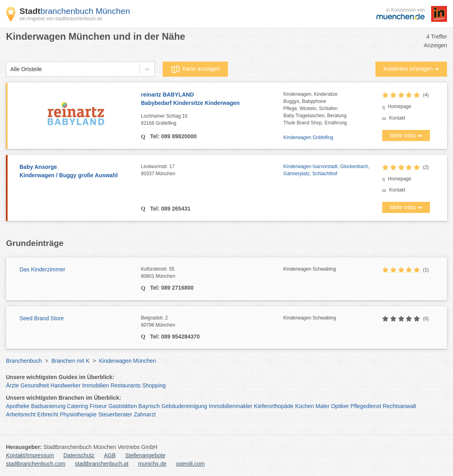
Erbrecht (48, 414)
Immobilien (95, 385)
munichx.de (152, 464)
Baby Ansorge (76, 172)
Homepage (400, 106)
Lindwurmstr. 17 (212, 170)
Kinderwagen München (127, 361)
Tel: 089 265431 (169, 209)
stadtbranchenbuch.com (36, 464)
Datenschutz (79, 455)
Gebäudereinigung (184, 406)
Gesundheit (35, 385)
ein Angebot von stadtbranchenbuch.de (61, 19)
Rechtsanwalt (399, 406)
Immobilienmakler (231, 406)
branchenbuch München (75, 11)
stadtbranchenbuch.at (102, 464)
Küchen (304, 406)
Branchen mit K (70, 361)
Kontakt (398, 118)
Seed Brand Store (42, 318)
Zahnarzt (145, 414)
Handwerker (65, 385)
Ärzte (13, 385)
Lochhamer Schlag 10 (212, 120)
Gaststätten (123, 406)
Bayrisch (149, 406)
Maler (322, 406)
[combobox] (10, 69)
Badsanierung (48, 406)
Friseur (98, 406)
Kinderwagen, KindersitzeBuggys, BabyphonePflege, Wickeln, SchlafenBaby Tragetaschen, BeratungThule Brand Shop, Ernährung (315, 108)
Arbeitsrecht (21, 414)
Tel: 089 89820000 (172, 136)
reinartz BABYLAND (212, 99)
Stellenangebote (145, 455)
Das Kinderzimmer (42, 269)
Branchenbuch (24, 361)
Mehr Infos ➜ (406, 135)
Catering (77, 406)
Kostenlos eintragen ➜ (411, 69)
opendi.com (190, 464)
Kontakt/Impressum (30, 455)
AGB (110, 455)
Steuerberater (115, 414)
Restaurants (125, 385)
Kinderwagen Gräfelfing (308, 137)
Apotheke (18, 406)
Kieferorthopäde (274, 406)
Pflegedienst (366, 406)
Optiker (340, 406)
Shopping (154, 385)
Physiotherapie (78, 414)
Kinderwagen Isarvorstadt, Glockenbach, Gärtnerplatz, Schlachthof (327, 170)
